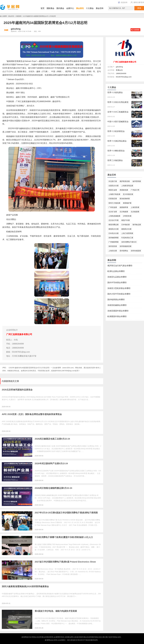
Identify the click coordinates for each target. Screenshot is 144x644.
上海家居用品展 (127, 186)
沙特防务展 (127, 216)
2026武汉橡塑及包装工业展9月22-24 (52, 439)
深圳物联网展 (114, 238)
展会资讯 (80, 8)
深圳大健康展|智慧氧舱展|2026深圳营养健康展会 (25, 586)
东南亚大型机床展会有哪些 (119, 288)
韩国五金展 (113, 190)
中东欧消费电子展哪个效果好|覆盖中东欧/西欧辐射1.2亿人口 (64, 537)
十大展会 (90, 8)
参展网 (5, 16)
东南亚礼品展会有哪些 (117, 277)
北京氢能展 (124, 212)
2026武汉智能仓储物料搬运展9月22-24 (53, 488)
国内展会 (60, 8)
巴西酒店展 (113, 199)
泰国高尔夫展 (114, 229)
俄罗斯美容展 (125, 181)
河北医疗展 (113, 181)
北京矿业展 (113, 212)
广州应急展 (113, 207)
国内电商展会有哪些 (116, 300)
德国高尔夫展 (126, 229)
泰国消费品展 (114, 225)
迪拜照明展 (137, 181)
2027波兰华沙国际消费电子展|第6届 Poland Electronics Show (65, 562)
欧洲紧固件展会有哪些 (117, 316)
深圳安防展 (113, 246)
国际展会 (50, 8)
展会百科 (100, 8)
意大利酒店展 (128, 194)
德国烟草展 (124, 207)
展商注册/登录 (137, 2)
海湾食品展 (137, 225)
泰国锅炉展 (127, 203)
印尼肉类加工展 (127, 238)
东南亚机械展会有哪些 (117, 305)
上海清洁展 (113, 251)
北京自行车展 (114, 220)
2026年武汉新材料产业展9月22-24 (51, 464)
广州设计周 (135, 190)
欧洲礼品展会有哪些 (116, 271)
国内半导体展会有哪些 (117, 283)
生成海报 (136, 30)
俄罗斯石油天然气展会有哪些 (120, 266)
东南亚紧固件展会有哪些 (118, 311)
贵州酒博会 (124, 251)
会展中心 (70, 8)
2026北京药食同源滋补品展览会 (17, 390)
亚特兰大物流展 (114, 203)
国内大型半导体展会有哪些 (119, 294)
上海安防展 (135, 207)
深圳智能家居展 (126, 246)
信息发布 (123, 2)
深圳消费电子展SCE (129, 242)
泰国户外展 (126, 220)
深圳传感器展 (136, 251)
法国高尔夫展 (114, 186)
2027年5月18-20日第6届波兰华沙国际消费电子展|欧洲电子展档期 (66, 513)
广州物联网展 (114, 242)
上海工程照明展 (127, 233)
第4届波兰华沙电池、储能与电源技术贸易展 (56, 611)
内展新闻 (18, 16)
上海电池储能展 (114, 216)
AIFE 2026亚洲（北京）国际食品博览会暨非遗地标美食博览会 (32, 414)
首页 (42, 8)
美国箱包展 (124, 190)
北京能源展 (135, 212)
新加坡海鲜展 (125, 199)
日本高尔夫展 (114, 233)
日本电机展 (126, 225)
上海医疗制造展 (114, 194)
